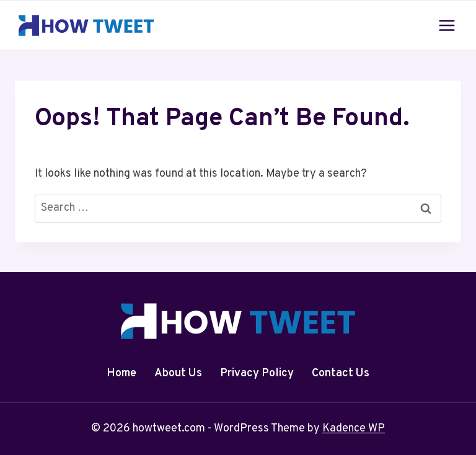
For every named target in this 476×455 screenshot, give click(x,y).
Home (121, 373)
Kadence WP (354, 429)
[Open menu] (447, 25)
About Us (178, 373)
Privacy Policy (257, 373)
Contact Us (341, 373)
